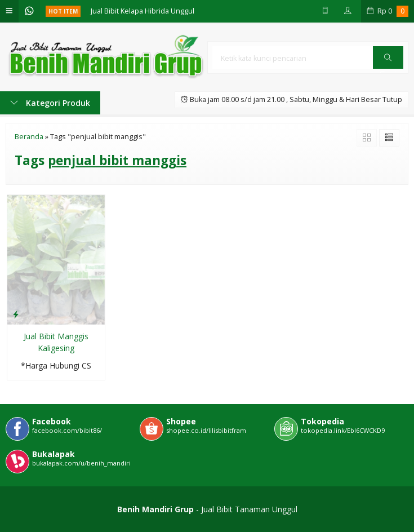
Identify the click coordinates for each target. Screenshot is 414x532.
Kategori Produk (50, 103)
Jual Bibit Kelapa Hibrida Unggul (143, 11)
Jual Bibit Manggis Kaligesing (56, 342)
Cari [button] (388, 61)
